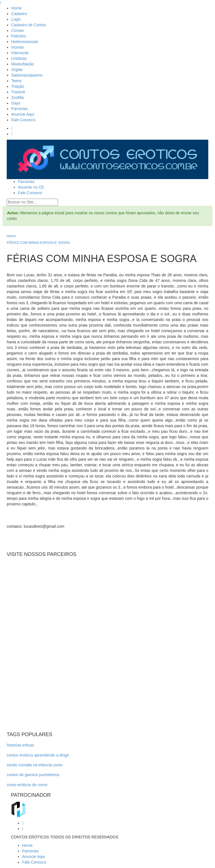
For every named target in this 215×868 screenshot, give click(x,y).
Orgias (17, 70)
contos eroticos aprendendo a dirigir (38, 755)
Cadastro (19, 14)
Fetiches (19, 36)
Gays (16, 103)
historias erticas (20, 745)
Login (16, 19)
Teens (16, 81)
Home (16, 8)
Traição (18, 86)
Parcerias (19, 109)
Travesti (18, 92)
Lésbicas (19, 58)
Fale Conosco (23, 120)
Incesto (17, 47)
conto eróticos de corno (27, 785)
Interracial (20, 53)
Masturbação (23, 64)
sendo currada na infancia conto (35, 765)
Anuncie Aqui (23, 114)
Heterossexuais (25, 42)
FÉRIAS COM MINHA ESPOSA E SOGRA (38, 243)
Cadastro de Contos (29, 25)
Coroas (17, 30)
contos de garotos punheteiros (33, 775)
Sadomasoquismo (27, 75)
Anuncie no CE (31, 187)
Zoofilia (17, 97)
